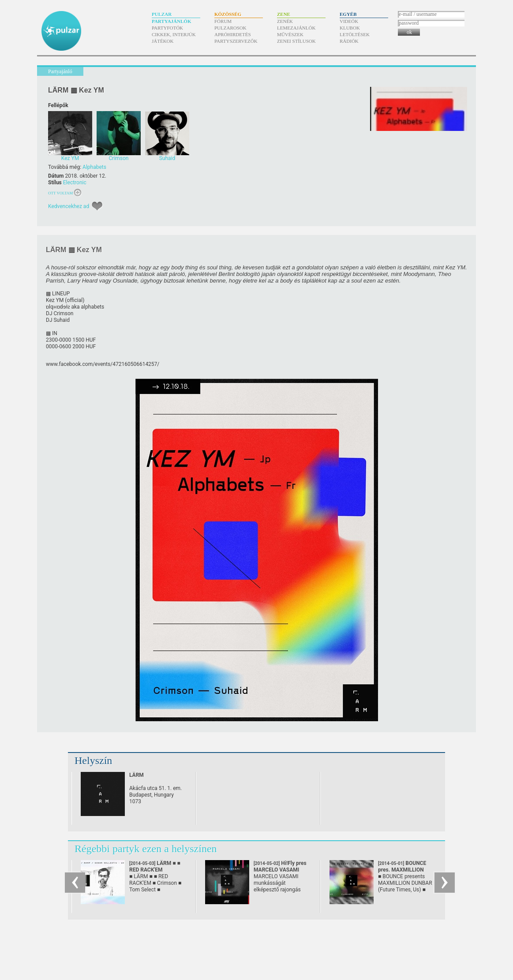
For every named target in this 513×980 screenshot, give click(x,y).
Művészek (290, 34)
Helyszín (93, 760)
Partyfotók (167, 28)
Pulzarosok (230, 28)
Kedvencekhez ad (69, 206)
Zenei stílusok (296, 41)
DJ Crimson (60, 313)
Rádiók (349, 41)
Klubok (350, 28)
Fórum (223, 21)
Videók (349, 21)
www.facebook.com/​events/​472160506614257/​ (103, 364)
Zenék (285, 21)
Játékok (163, 41)
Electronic (75, 183)
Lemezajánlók (296, 28)
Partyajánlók (171, 21)
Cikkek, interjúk (174, 34)
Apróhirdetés (233, 34)
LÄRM (137, 775)
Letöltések (355, 34)
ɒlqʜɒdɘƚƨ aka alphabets (75, 307)
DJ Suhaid (58, 320)
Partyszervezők (236, 41)
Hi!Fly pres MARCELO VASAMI (280, 870)
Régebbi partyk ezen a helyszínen (146, 849)
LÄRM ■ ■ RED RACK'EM (155, 870)
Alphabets (94, 167)
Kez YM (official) (65, 300)
